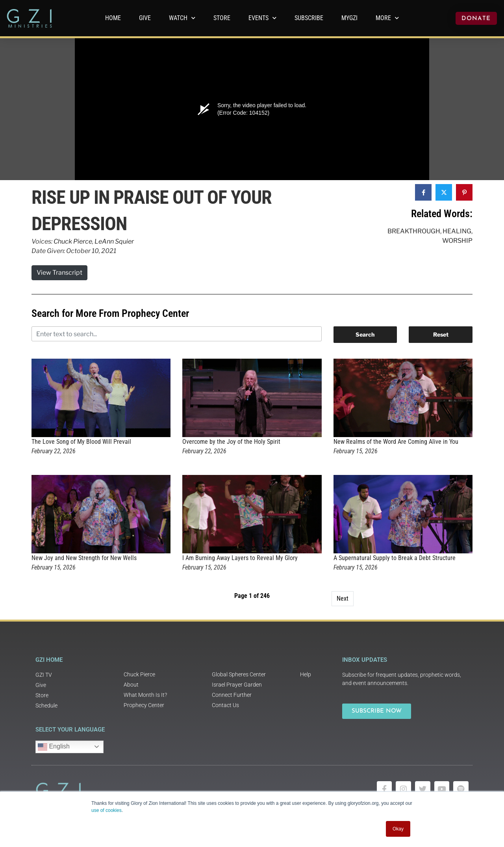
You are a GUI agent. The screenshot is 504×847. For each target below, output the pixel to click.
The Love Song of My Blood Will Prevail (81, 442)
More (387, 18)
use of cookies (107, 810)
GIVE (145, 18)
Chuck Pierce (73, 241)
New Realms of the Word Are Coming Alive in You (396, 442)
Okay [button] (398, 829)
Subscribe (309, 18)
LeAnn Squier (114, 241)
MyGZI (349, 18)
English (54, 747)
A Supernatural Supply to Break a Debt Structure (395, 558)
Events (262, 18)
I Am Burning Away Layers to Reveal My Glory (240, 558)
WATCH (182, 18)
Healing (457, 231)
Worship (457, 241)
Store (222, 18)
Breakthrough (414, 231)
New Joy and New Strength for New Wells (84, 558)
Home (113, 18)
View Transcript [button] (59, 273)
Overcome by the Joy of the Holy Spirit (231, 442)
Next (343, 598)
